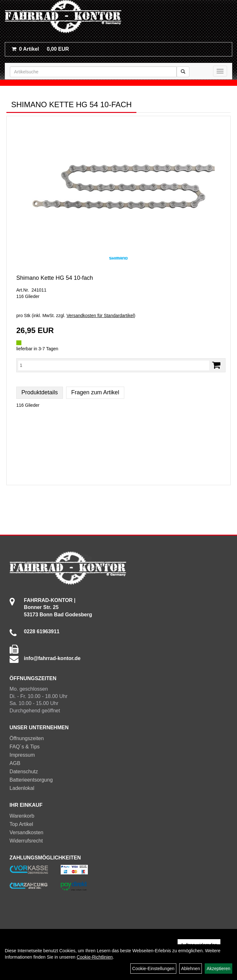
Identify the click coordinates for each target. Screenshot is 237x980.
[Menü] (220, 71)
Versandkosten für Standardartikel (100, 316)
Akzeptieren (218, 969)
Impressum (22, 755)
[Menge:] (114, 365)
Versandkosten (27, 832)
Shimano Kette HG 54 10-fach (55, 278)
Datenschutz (24, 772)
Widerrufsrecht (26, 841)
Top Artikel (21, 824)
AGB (15, 763)
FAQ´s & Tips (25, 747)
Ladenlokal (22, 788)
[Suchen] (183, 72)
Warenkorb (22, 816)
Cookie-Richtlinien (95, 957)
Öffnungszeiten (27, 738)
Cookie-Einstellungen (153, 969)
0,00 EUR (40, 49)
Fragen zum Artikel (95, 392)
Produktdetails (40, 392)
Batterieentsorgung (31, 780)
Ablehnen (191, 969)
